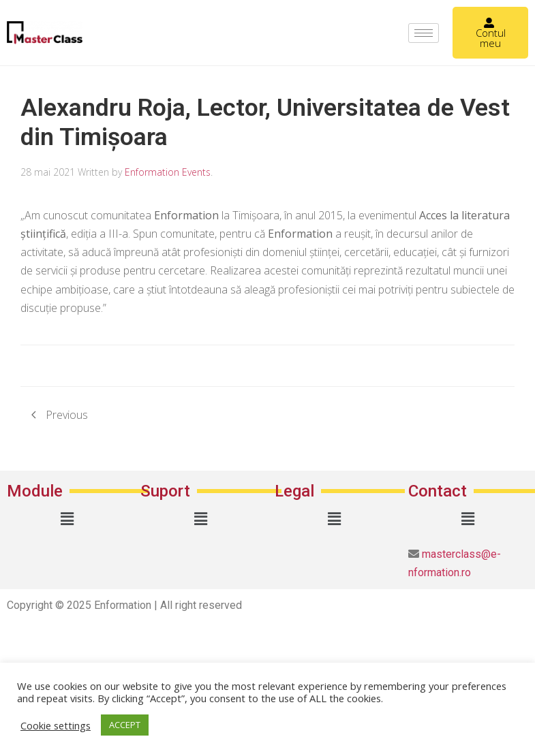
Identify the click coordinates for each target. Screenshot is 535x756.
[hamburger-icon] (424, 33)
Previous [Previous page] (60, 415)
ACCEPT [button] (125, 725)
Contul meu (491, 34)
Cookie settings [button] (56, 725)
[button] (67, 518)
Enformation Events (168, 172)
